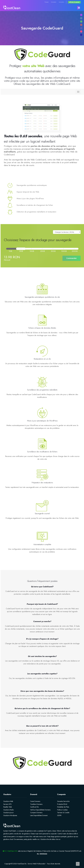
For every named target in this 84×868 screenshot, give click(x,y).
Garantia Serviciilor (63, 801)
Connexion (54, 2)
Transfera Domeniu (36, 804)
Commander (72, 258)
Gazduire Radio (9, 810)
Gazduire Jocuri (8, 813)
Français (47, 2)
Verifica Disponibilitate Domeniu (40, 810)
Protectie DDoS (62, 804)
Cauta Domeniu (35, 801)
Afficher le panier (74, 2)
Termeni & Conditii (63, 813)
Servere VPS (7, 804)
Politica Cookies (62, 810)
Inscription (61, 2)
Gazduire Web (8, 801)
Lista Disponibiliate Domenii (39, 815)
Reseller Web (8, 807)
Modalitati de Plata (63, 807)
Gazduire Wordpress (10, 815)
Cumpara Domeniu (36, 813)
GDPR (59, 815)
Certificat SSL (35, 807)
